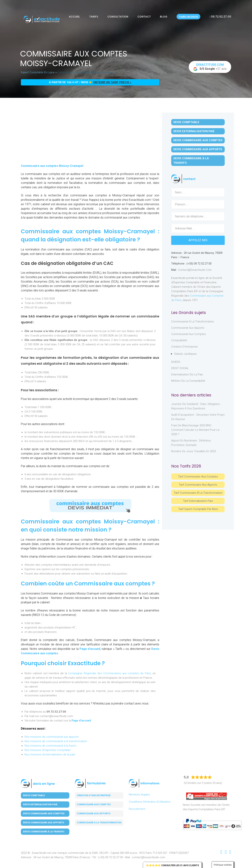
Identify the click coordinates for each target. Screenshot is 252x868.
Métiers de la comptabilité (188, 381)
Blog (164, 17)
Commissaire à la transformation (99, 823)
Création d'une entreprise (94, 795)
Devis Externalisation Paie (194, 131)
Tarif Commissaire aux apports (198, 485)
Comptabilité (179, 340)
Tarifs (94, 17)
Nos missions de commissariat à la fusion (50, 746)
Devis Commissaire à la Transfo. (191, 161)
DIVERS (176, 362)
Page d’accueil (90, 649)
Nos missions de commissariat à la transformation (56, 741)
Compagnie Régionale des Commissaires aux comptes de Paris (109, 673)
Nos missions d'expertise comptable (48, 750)
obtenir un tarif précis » (112, 82)
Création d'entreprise (184, 347)
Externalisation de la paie (187, 374)
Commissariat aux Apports (188, 328)
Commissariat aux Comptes (189, 334)
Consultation (118, 17)
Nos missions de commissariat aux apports (52, 737)
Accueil (74, 17)
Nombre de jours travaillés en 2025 (194, 451)
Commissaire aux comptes (94, 804)
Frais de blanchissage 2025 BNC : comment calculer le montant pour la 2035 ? (195, 430)
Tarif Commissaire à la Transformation (198, 493)
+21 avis (210, 67)
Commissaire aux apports (94, 813)
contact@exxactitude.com (195, 270)
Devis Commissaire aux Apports (198, 149)
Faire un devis (188, 17)
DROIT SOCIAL (180, 368)
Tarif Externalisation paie (198, 501)
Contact (144, 17)
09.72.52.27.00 (220, 17)
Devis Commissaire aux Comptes (198, 140)
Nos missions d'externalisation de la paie (50, 754)
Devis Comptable (186, 122)
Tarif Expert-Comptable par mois (198, 509)
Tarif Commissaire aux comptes (198, 477)
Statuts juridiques (185, 354)
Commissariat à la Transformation (193, 322)
